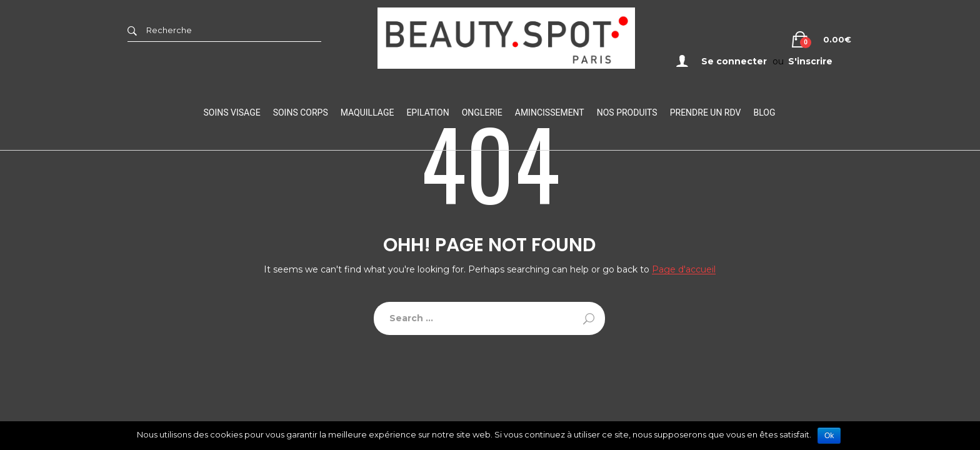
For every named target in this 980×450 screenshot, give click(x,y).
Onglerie (482, 112)
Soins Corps (301, 112)
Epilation (427, 112)
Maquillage (367, 112)
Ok (829, 436)
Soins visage (232, 112)
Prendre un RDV (706, 112)
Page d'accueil (684, 270)
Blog (764, 112)
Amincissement (550, 112)
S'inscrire (810, 61)
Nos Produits (627, 112)
